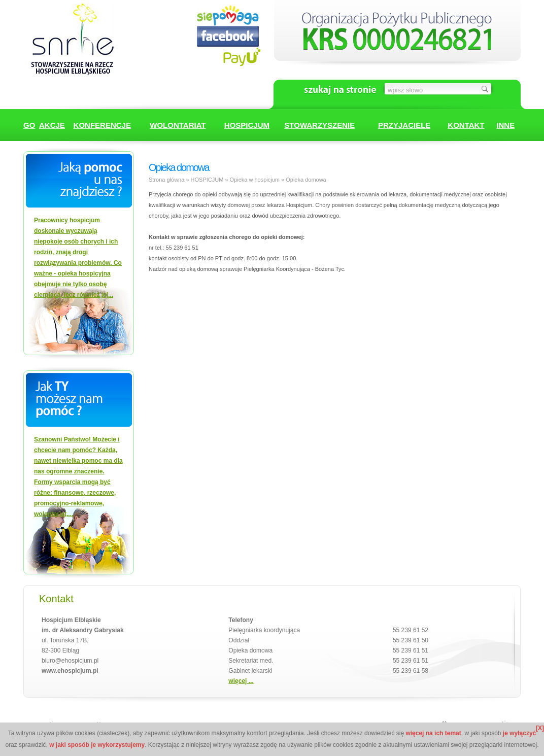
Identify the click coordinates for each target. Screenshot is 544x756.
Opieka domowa (306, 180)
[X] (540, 728)
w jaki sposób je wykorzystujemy (97, 745)
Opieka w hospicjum (255, 180)
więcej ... (241, 681)
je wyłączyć (519, 733)
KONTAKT (466, 125)
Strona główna (166, 180)
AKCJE (52, 125)
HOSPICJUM (247, 125)
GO (29, 125)
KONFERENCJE (102, 125)
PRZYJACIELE (404, 125)
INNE (505, 125)
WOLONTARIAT (178, 125)
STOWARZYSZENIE (319, 125)
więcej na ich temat (433, 733)
